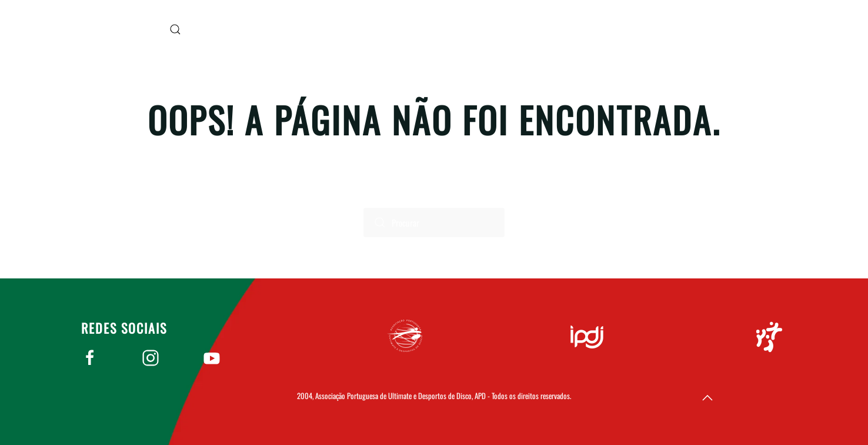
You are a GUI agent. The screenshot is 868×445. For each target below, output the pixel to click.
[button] (175, 29)
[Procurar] (434, 222)
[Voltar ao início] (111, 29)
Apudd (772, 29)
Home (713, 29)
